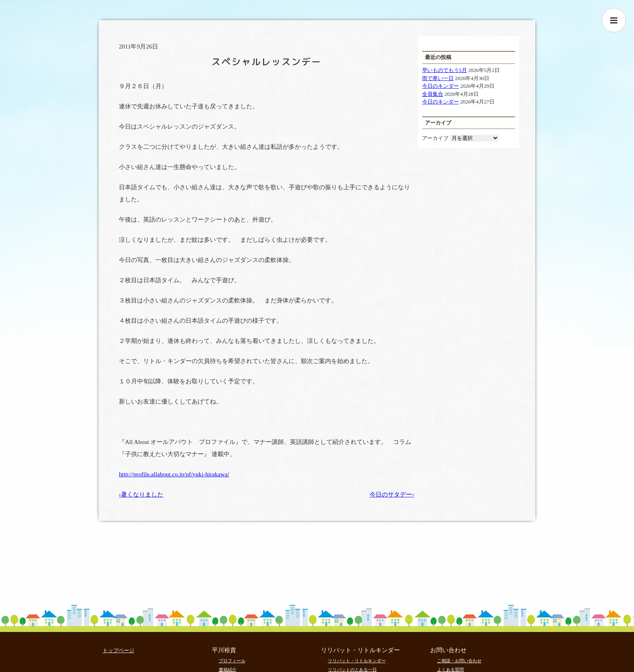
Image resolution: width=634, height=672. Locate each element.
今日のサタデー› (392, 494)
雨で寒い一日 (438, 78)
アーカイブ (435, 138)
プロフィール (232, 661)
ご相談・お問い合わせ (459, 661)
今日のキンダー (441, 86)
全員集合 (433, 94)
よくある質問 (450, 670)
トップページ (118, 650)
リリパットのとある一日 (352, 670)
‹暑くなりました (141, 494)
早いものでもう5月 (445, 70)
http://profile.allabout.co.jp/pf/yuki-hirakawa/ (174, 474)
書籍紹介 (228, 670)
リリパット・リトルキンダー (357, 661)
